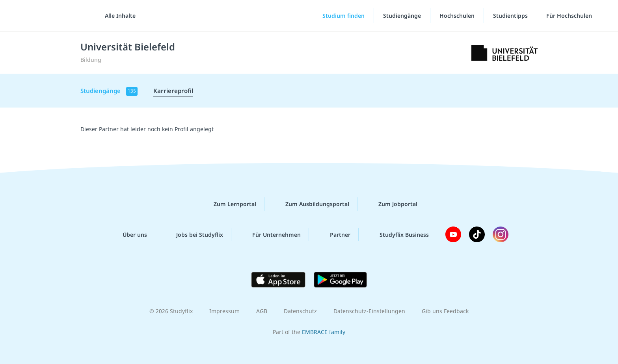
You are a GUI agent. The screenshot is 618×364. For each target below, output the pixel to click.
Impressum (224, 311)
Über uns (128, 234)
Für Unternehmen (270, 234)
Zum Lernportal (229, 204)
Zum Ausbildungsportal (311, 204)
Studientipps (510, 16)
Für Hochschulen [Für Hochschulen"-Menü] (570, 16)
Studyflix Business (398, 234)
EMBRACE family (324, 332)
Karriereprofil (173, 91)
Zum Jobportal (392, 204)
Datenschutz (300, 311)
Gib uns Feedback (445, 311)
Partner (334, 234)
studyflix (52, 16)
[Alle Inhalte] (117, 16)
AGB (262, 311)
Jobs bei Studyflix (193, 234)
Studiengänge (402, 16)
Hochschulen (457, 16)
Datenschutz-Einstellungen (369, 311)
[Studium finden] (337, 16)
